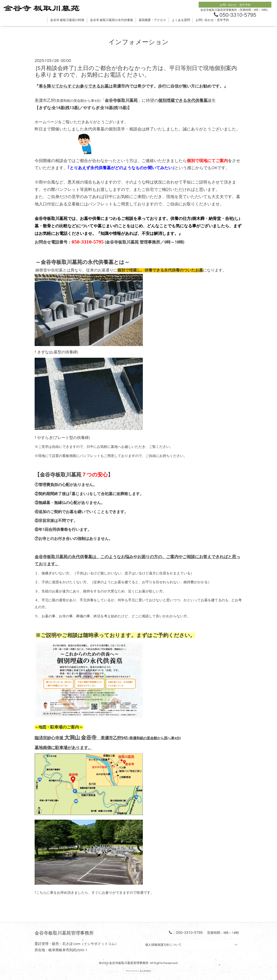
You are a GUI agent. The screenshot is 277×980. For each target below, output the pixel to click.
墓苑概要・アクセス (152, 20)
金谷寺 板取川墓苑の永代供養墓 (112, 20)
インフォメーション (138, 42)
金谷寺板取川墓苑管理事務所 (129, 963)
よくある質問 (181, 20)
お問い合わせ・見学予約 (212, 20)
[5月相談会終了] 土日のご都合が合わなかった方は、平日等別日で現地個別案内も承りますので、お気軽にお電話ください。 (136, 72)
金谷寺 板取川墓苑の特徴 (67, 20)
